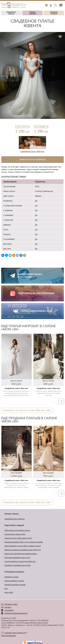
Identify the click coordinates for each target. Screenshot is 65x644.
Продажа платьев (54, 13)
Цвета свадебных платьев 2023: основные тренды (23, 546)
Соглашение (9, 610)
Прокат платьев (32, 13)
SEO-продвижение (9, 636)
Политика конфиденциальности (16, 613)
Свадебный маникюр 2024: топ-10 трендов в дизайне (24, 542)
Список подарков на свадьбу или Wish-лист (20, 562)
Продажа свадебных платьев (15, 585)
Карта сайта (9, 592)
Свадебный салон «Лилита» (15, 519)
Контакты (8, 607)
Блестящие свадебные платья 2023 (17, 558)
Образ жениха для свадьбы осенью (17, 530)
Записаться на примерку (32, 159)
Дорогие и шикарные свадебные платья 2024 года (22, 550)
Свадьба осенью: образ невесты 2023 (18, 538)
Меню (61, 5)
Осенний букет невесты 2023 (15, 534)
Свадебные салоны (11, 13)
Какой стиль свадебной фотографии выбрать (21, 554)
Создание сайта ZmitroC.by (15, 633)
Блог (6, 589)
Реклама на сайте (11, 604)
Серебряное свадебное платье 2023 (18, 565)
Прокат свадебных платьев (14, 581)
